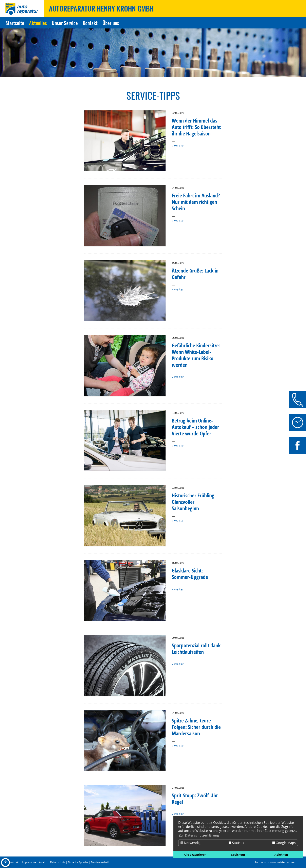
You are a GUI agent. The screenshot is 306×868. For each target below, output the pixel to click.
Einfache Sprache (78, 862)
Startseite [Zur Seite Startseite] (15, 23)
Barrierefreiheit (100, 862)
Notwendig (190, 843)
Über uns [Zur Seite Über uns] (111, 23)
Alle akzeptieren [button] (195, 855)
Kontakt (15, 862)
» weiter (178, 146)
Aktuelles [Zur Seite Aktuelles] (38, 23)
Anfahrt (43, 862)
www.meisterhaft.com (283, 862)
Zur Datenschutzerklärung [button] (199, 835)
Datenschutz (58, 862)
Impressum (29, 862)
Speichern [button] (238, 855)
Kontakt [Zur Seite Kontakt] (90, 23)
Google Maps (284, 843)
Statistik (236, 843)
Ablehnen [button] (281, 855)
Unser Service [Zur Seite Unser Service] (65, 23)
